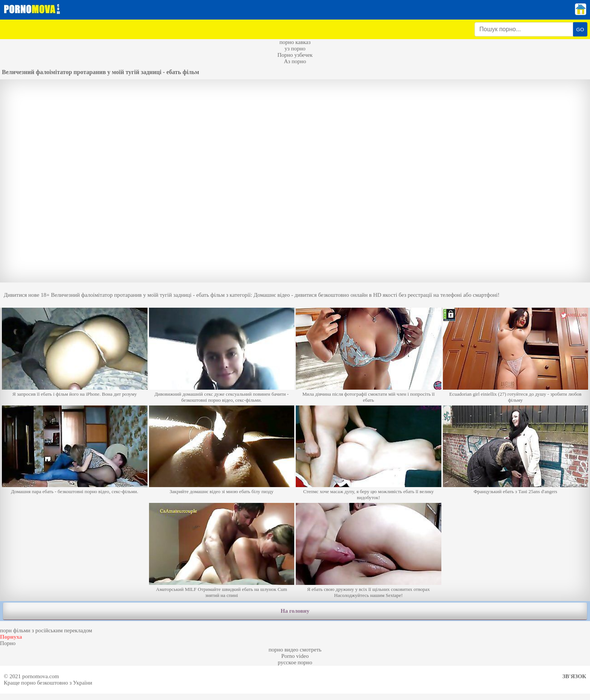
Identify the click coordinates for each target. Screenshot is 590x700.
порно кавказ (295, 42)
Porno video (295, 656)
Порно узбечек (295, 55)
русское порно (295, 662)
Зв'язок (574, 676)
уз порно (295, 49)
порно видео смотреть (295, 650)
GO (580, 30)
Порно (8, 643)
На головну (295, 611)
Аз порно (295, 61)
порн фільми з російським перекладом (46, 630)
